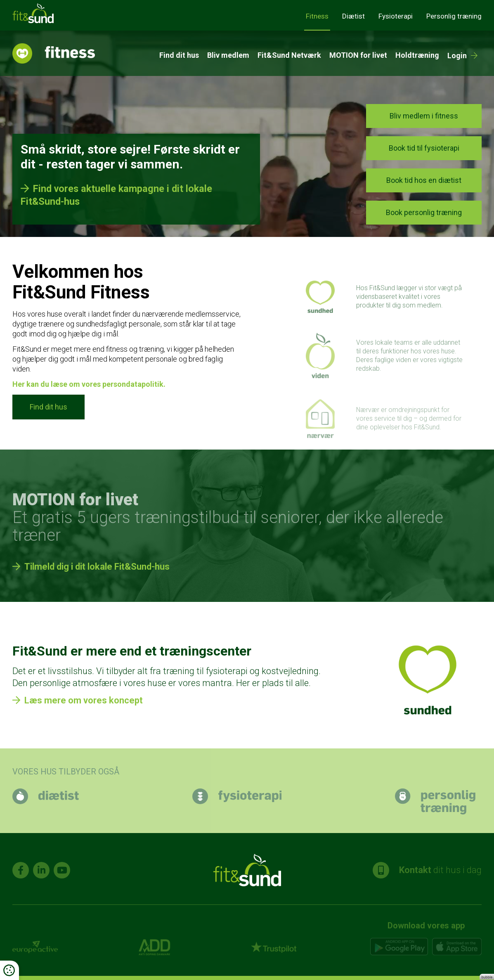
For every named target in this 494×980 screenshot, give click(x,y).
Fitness (317, 16)
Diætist (353, 16)
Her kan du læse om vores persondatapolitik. (89, 384)
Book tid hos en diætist (424, 180)
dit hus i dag (427, 870)
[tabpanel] (247, 134)
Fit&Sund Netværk (289, 55)
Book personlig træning (424, 212)
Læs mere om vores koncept (84, 700)
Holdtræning (417, 55)
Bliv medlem (228, 55)
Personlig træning (454, 16)
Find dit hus (179, 55)
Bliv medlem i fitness (424, 116)
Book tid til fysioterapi (424, 148)
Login (457, 56)
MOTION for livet (358, 55)
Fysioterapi (396, 16)
